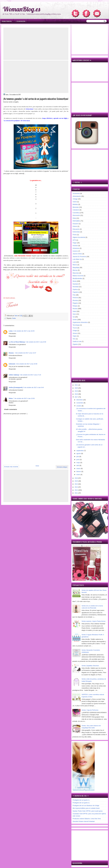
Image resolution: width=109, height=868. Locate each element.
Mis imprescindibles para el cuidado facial (86, 808)
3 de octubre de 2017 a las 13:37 (25, 353)
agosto (79, 453)
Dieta (74, 218)
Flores (75, 235)
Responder (12, 336)
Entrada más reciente (11, 467)
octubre (79, 406)
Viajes (75, 336)
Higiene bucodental (79, 237)
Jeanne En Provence (79, 257)
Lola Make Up (77, 259)
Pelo (74, 295)
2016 (76, 478)
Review (75, 309)
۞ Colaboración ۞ (21, 21)
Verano (75, 333)
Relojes (75, 306)
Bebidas (75, 204)
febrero (79, 471)
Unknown (12, 364)
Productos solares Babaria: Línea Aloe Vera (87, 819)
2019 (76, 391)
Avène (75, 202)
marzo (79, 468)
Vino (74, 339)
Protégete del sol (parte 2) (81, 803)
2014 (76, 484)
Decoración (76, 215)
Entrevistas (76, 232)
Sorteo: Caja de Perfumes (90, 710)
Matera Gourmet (78, 276)
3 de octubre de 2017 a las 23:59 (27, 364)
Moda (74, 281)
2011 (76, 493)
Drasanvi (75, 224)
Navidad (75, 284)
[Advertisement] (36, 44)
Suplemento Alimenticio (80, 322)
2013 (76, 487)
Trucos (75, 328)
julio (78, 456)
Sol (74, 317)
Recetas (75, 300)
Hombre (75, 246)
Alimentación (77, 196)
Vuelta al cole (77, 341)
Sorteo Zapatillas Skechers (90, 666)
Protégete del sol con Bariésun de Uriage (86, 806)
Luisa (11, 331)
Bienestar (76, 207)
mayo (78, 463)
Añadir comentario (11, 409)
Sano (74, 314)
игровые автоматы (18, 1)
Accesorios (76, 193)
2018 (76, 394)
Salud (74, 311)
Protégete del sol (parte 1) (81, 800)
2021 (76, 385)
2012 (76, 490)
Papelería (76, 292)
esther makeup (14, 375)
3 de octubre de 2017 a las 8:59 (36, 342)
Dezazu (11, 353)
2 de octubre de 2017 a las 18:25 (24, 331)
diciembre (80, 400)
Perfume (75, 298)
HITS (74, 240)
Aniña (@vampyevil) (16, 387)
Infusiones (76, 248)
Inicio (37, 466)
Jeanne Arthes (77, 254)
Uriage (75, 330)
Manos (75, 265)
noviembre (80, 403)
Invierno (75, 251)
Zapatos (75, 344)
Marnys (75, 270)
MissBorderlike (77, 278)
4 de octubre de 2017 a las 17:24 (30, 375)
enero (79, 475)
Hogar (75, 243)
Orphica (75, 289)
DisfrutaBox (76, 221)
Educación (76, 229)
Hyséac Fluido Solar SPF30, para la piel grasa (88, 811)
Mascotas (76, 273)
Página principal (7, 21)
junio (78, 460)
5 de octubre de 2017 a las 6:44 (34, 387)
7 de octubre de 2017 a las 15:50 (24, 398)
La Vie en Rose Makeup (17, 342)
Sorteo (14, 318)
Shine (11, 398)
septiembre (80, 451)
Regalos (75, 303)
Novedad (76, 287)
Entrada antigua (62, 467)
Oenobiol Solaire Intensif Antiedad (84, 821)
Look (74, 262)
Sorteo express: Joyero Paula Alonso (94, 621)
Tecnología (76, 325)
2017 (76, 397)
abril (78, 465)
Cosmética (76, 213)
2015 (76, 481)
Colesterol (76, 210)
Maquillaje (76, 267)
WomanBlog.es (21, 9)
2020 (76, 388)
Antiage (75, 199)
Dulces (75, 226)
